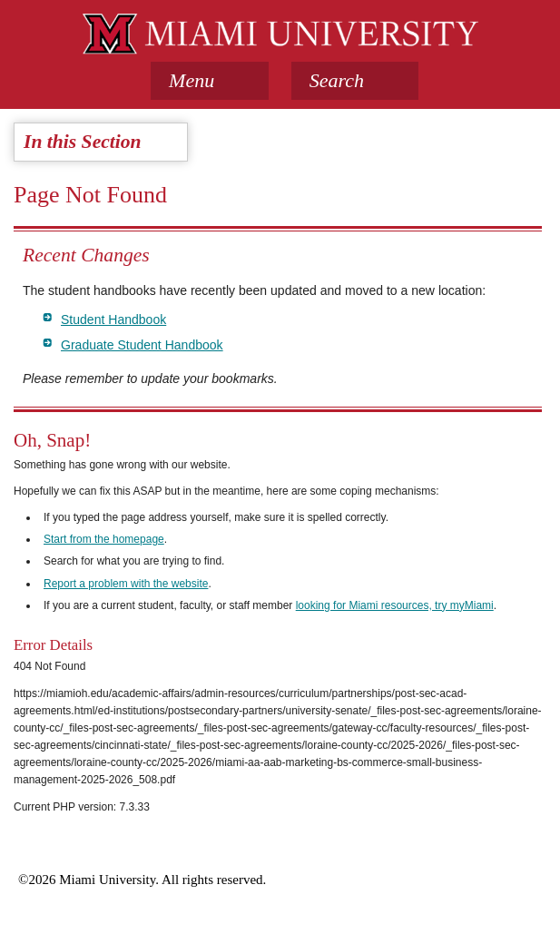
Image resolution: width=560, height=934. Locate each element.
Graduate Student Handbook (142, 345)
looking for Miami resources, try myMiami (395, 605)
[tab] (210, 81)
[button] (355, 81)
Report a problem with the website (126, 584)
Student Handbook (113, 320)
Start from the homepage (104, 539)
